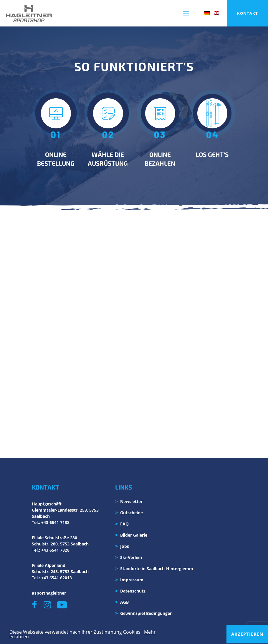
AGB (124, 602)
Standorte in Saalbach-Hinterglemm (157, 569)
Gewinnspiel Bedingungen (146, 613)
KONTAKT (248, 13)
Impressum (132, 580)
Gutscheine (131, 513)
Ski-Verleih (131, 557)
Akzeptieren (247, 634)
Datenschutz (133, 591)
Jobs (125, 546)
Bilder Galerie (134, 535)
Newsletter (131, 501)
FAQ (124, 524)
